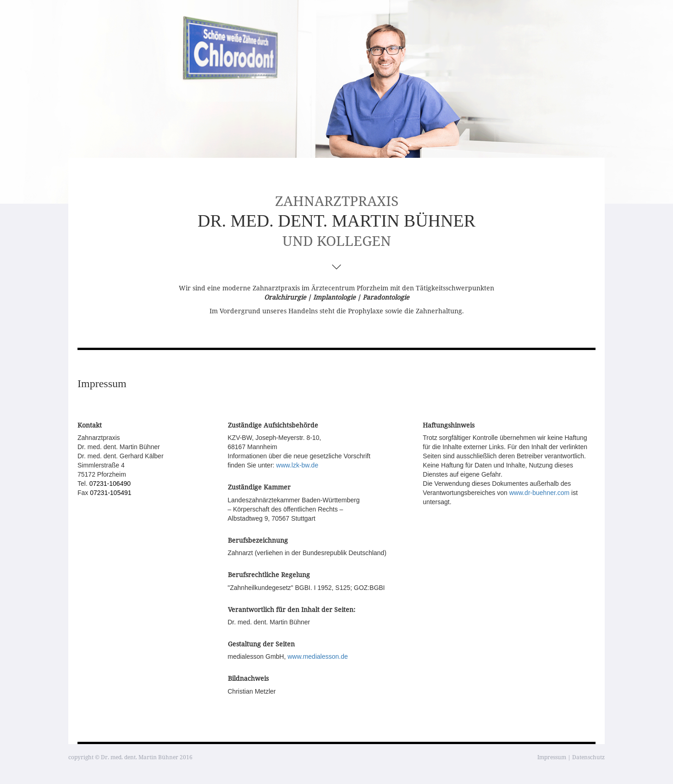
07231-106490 (110, 484)
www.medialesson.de (318, 656)
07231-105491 (110, 493)
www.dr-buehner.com (540, 493)
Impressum (552, 757)
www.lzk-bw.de (297, 465)
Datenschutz (588, 757)
